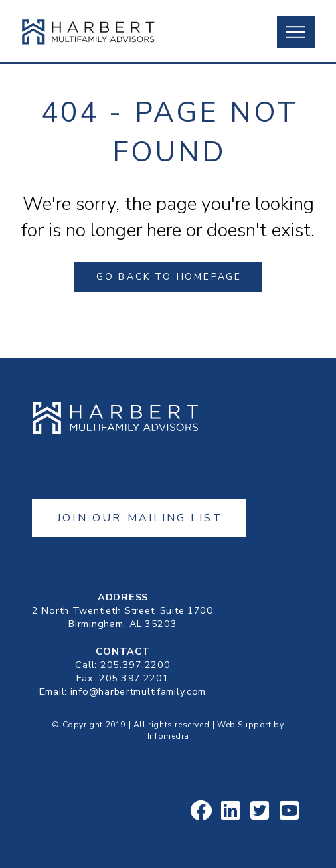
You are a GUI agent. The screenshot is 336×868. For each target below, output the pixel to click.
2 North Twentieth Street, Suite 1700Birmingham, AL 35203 (123, 617)
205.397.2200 (136, 665)
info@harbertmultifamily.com (138, 691)
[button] (296, 32)
